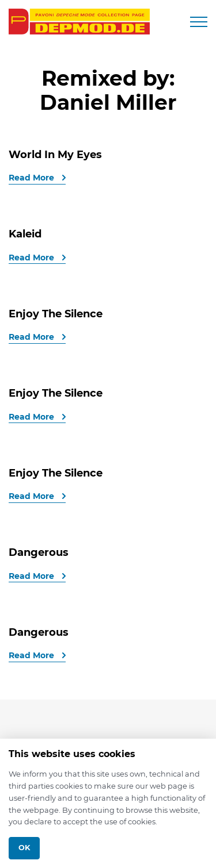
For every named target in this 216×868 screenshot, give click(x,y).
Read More (33, 178)
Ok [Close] (24, 848)
